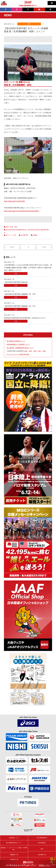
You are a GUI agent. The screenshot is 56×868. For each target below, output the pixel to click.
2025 (30, 351)
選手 (29, 24)
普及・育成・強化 (12, 227)
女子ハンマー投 (11, 235)
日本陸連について (14, 838)
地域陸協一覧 (14, 860)
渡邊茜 (35, 235)
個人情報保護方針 (42, 838)
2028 (44, 351)
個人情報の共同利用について (16, 341)
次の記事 (44, 247)
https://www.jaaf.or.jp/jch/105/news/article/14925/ (21, 211)
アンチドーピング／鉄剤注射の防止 (18, 354)
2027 (40, 351)
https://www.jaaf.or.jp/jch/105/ (14, 201)
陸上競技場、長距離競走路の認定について (20, 348)
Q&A (42, 849)
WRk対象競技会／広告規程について (18, 344)
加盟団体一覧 (14, 855)
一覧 (28, 247)
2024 (26, 351)
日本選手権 (24, 235)
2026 (35, 351)
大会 (16, 274)
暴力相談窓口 (42, 843)
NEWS (8, 15)
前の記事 (12, 247)
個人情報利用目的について (14, 843)
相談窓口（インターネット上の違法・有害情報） (14, 849)
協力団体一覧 (42, 855)
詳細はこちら (44, 865)
